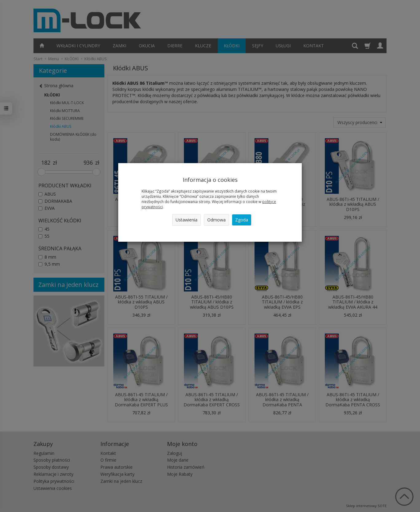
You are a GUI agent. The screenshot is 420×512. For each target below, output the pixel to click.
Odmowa (216, 220)
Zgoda (242, 220)
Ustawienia (187, 220)
